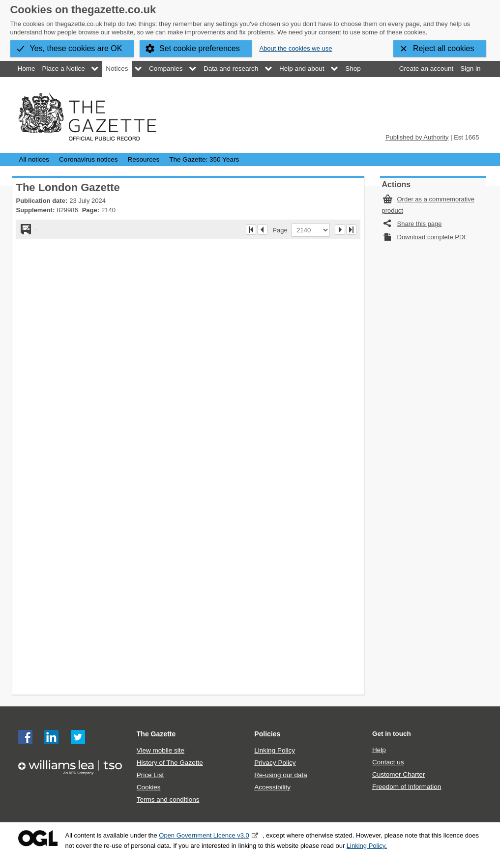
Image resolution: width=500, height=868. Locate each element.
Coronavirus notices (88, 159)
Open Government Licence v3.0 (204, 835)
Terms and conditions (168, 799)
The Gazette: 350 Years (204, 159)
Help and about (302, 69)
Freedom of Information (407, 787)
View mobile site (161, 750)
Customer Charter (398, 774)
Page (282, 230)
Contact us (388, 762)
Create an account (426, 69)
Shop (353, 69)
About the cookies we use (295, 48)
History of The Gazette (170, 763)
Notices (117, 69)
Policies (267, 734)
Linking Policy (275, 750)
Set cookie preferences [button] (200, 48)
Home (27, 69)
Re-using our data (280, 775)
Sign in (470, 69)
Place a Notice (64, 69)
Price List (150, 775)
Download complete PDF (433, 237)
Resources (144, 159)
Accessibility (272, 787)
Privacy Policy (275, 763)
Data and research (231, 69)
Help (379, 750)
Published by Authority (417, 137)
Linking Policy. (367, 846)
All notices (34, 159)
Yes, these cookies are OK (76, 48)
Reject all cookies (444, 48)
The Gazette (156, 734)
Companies (166, 69)
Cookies (149, 787)
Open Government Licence (38, 838)
